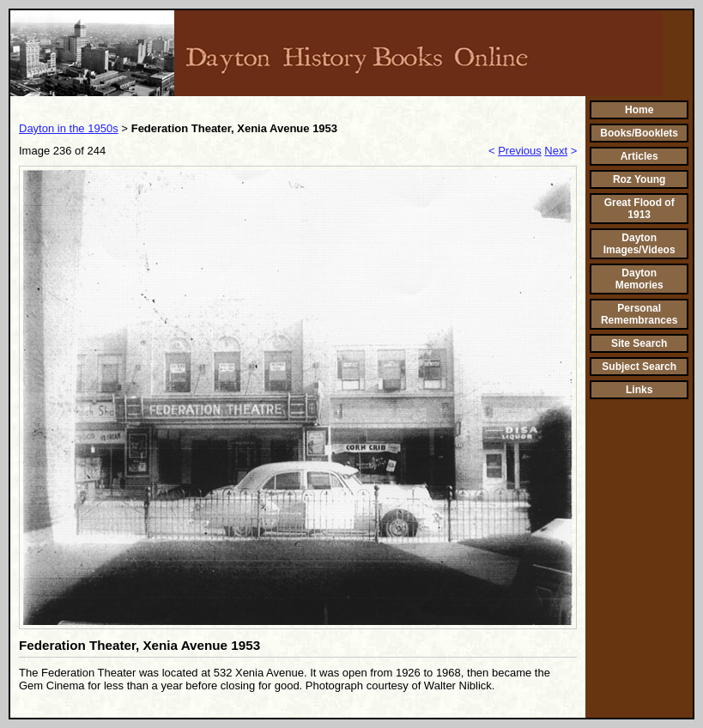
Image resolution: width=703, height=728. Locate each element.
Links (639, 390)
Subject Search (639, 367)
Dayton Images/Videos (639, 244)
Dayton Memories (639, 279)
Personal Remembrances (639, 314)
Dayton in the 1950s (69, 128)
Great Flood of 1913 (639, 209)
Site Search (639, 343)
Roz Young (639, 179)
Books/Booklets (639, 133)
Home (639, 110)
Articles (639, 156)
